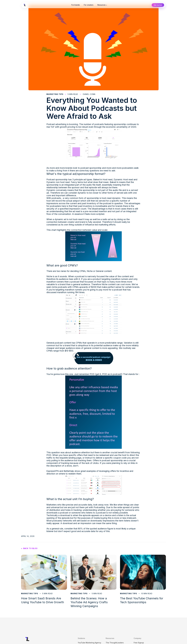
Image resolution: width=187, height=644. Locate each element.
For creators (89, 5)
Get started (158, 5)
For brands (76, 5)
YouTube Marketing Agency (89, 643)
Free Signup (139, 643)
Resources (102, 5)
